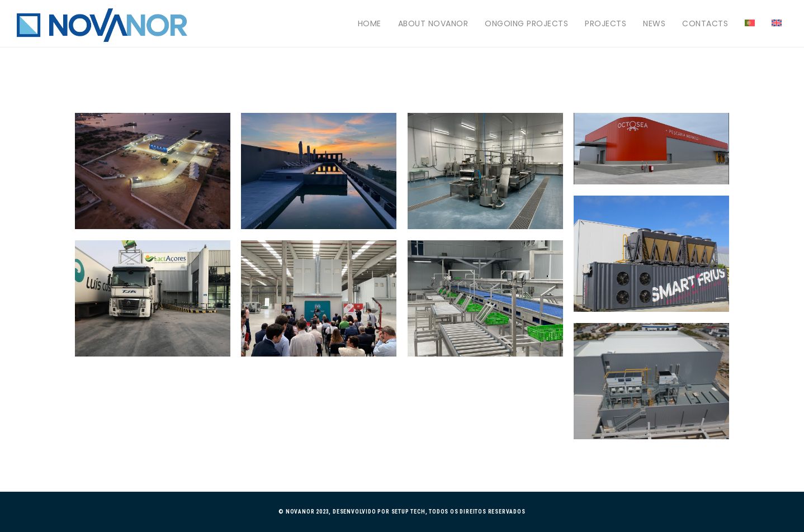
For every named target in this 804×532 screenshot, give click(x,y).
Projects (606, 23)
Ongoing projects (526, 23)
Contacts (705, 23)
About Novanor (433, 23)
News (654, 23)
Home (370, 23)
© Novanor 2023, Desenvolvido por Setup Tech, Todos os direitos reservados (402, 512)
